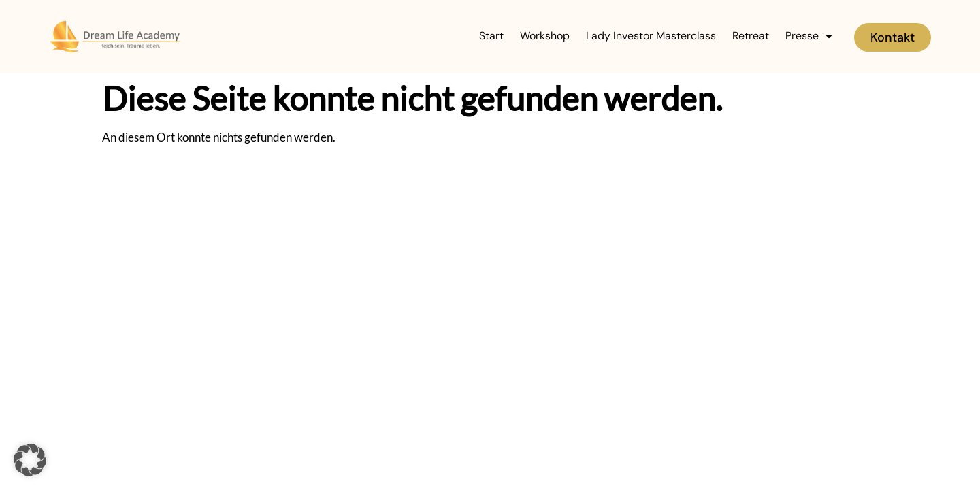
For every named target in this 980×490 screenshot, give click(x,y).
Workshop (545, 36)
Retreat (751, 36)
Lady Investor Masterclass (651, 36)
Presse (809, 36)
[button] (30, 460)
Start (491, 36)
